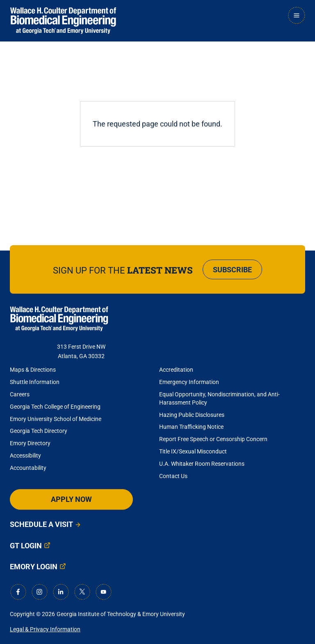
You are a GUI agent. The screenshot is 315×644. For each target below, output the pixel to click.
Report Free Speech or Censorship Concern (213, 439)
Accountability (28, 468)
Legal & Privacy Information (45, 629)
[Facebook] (18, 592)
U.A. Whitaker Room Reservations (202, 464)
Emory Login (34, 567)
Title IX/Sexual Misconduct (193, 451)
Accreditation (176, 370)
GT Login (26, 546)
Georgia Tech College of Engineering (55, 407)
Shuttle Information (35, 382)
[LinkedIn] (61, 592)
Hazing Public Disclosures (192, 415)
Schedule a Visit (41, 524)
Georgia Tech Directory (39, 431)
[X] (82, 592)
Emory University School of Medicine (56, 419)
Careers (20, 394)
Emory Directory (30, 443)
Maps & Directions (33, 370)
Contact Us (173, 476)
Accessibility (25, 455)
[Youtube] (103, 592)
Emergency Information (189, 382)
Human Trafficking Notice (191, 427)
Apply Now (71, 499)
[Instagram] (39, 592)
